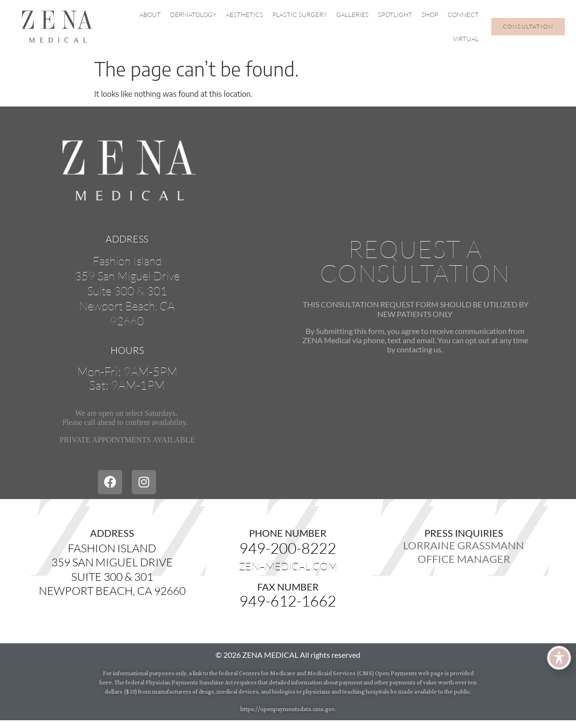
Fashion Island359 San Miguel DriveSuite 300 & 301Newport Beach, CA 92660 (112, 569)
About (150, 15)
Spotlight (395, 15)
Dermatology (193, 15)
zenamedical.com (288, 566)
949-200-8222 (288, 548)
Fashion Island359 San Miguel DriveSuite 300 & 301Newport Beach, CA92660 (127, 291)
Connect (463, 15)
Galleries (352, 15)
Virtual (466, 39)
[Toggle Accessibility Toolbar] (559, 658)
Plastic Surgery (300, 15)
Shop (430, 15)
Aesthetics (244, 15)
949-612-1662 (288, 601)
